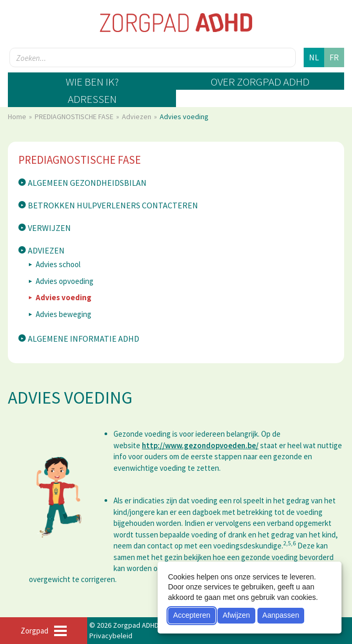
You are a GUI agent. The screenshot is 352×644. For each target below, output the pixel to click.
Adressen (92, 99)
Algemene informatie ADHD (84, 339)
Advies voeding (64, 297)
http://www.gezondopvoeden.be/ (200, 445)
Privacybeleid (111, 636)
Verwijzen (49, 228)
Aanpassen (281, 615)
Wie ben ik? (92, 82)
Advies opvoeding (65, 281)
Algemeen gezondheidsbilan (87, 183)
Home (18, 117)
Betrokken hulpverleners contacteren (113, 205)
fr (334, 57)
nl (314, 57)
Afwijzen (236, 615)
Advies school (58, 264)
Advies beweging (64, 314)
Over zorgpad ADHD (260, 82)
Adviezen (137, 117)
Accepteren (191, 615)
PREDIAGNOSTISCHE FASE (75, 117)
